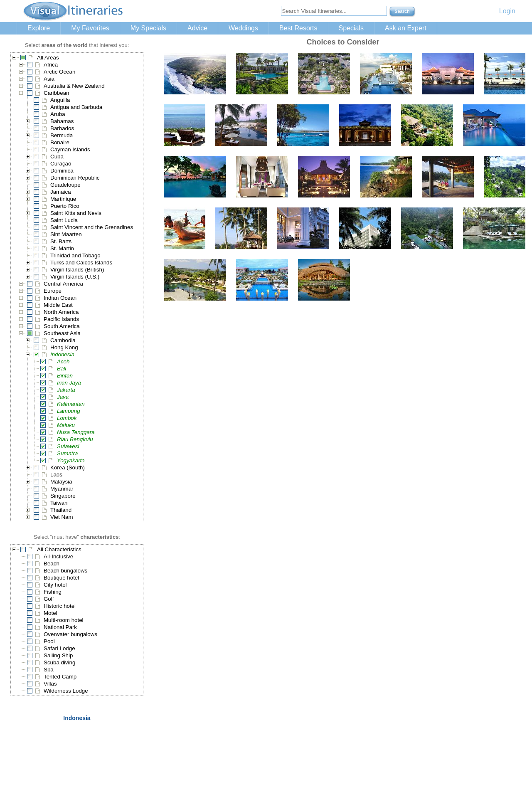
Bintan (65, 376)
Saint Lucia (64, 220)
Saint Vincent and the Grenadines (92, 227)
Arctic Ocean (59, 72)
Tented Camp (60, 677)
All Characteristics (59, 549)
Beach (52, 564)
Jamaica (61, 192)
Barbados (62, 128)
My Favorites (90, 28)
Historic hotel (60, 606)
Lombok (67, 418)
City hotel (55, 585)
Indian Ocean (60, 298)
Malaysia (61, 482)
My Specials (148, 28)
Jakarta (66, 390)
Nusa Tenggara (76, 432)
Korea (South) (68, 468)
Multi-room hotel (64, 620)
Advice (197, 28)
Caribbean (57, 93)
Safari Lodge (59, 648)
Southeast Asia (62, 333)
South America (62, 326)
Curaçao (61, 164)
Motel (50, 613)
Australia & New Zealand (74, 86)
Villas (50, 684)
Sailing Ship (58, 655)
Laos (56, 475)
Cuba (57, 157)
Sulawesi (68, 446)
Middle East (58, 305)
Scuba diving (59, 662)
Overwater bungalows (70, 634)
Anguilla (60, 100)
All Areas (48, 58)
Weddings (243, 28)
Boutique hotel (61, 578)
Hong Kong (64, 347)
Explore (39, 28)
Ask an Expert (406, 28)
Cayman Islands (70, 149)
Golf (49, 599)
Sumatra (67, 453)
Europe (53, 291)
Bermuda (62, 135)
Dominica (62, 171)
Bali (62, 369)
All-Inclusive (58, 556)
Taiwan (59, 503)
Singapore (63, 496)
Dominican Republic (75, 178)
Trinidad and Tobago (75, 255)
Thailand (61, 510)
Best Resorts (298, 28)
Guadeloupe (65, 185)
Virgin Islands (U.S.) (75, 277)
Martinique (63, 199)
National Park (60, 627)
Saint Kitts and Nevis (76, 213)
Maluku (66, 425)
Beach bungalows (65, 571)
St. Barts (61, 241)
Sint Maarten (66, 234)
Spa (49, 670)
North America (61, 312)
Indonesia (62, 354)
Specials (351, 28)
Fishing (53, 592)
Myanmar (62, 489)
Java (63, 397)
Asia (49, 79)
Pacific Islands (61, 319)
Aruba (58, 114)
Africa (51, 65)
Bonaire (60, 142)
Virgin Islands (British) (77, 270)
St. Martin (62, 248)
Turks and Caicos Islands (81, 263)
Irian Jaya (69, 383)
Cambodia (63, 340)
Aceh (63, 361)
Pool (49, 641)
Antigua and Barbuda (76, 107)
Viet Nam (62, 517)
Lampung (69, 411)
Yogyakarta (71, 460)
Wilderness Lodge (66, 691)
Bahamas (62, 121)
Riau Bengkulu (75, 439)
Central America (63, 284)
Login (507, 11)
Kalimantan (71, 404)
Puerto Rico (65, 206)
